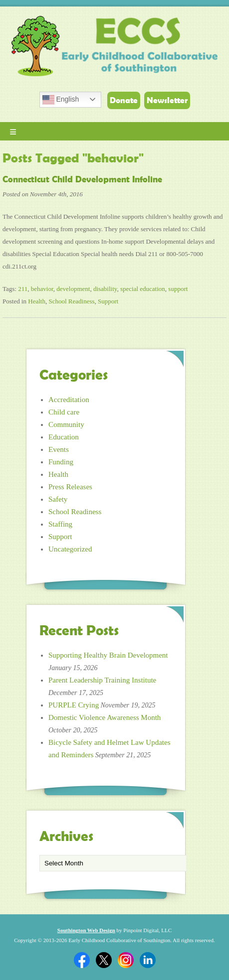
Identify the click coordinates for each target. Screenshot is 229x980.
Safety (58, 499)
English (61, 100)
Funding (61, 462)
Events (59, 449)
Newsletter (167, 100)
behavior (42, 289)
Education (64, 437)
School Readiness (71, 301)
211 (23, 289)
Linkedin (148, 960)
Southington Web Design (86, 930)
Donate (124, 100)
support (178, 289)
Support (108, 301)
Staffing (60, 524)
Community (66, 424)
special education (143, 289)
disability (105, 289)
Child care (64, 412)
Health (37, 301)
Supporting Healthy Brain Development (108, 655)
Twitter (104, 960)
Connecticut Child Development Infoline (82, 179)
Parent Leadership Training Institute (102, 680)
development (73, 289)
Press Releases (70, 487)
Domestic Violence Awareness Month (105, 717)
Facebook (82, 960)
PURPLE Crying (74, 705)
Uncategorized (70, 549)
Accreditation (69, 400)
